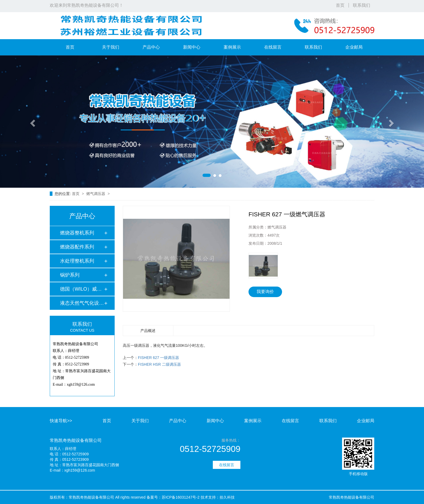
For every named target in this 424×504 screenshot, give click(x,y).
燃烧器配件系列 (77, 247)
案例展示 (232, 47)
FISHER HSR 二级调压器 (159, 364)
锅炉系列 (70, 275)
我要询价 (265, 292)
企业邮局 (354, 47)
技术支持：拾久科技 (218, 497)
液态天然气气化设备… (82, 303)
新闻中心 (192, 47)
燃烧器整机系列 (77, 233)
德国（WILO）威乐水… (82, 289)
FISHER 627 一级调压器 (158, 358)
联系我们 (362, 5)
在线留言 (273, 47)
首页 (340, 5)
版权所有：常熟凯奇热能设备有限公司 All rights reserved (98, 497)
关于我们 (111, 47)
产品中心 (151, 47)
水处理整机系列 (77, 261)
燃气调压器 (96, 194)
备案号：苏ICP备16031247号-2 (173, 497)
